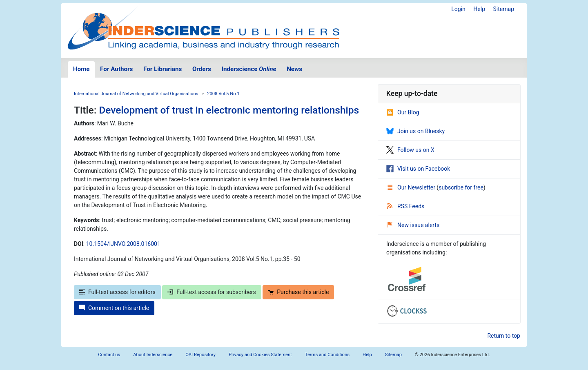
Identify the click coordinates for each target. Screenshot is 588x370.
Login (458, 9)
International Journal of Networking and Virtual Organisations (136, 94)
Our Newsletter (412, 187)
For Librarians (163, 69)
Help (479, 9)
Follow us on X (410, 150)
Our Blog (403, 112)
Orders (202, 69)
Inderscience (249, 69)
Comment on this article (114, 308)
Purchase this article (298, 292)
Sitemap (504, 9)
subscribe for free (461, 187)
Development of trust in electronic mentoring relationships (229, 110)
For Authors (116, 69)
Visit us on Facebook (418, 169)
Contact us (109, 355)
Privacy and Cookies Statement (260, 355)
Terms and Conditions (327, 355)
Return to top (504, 336)
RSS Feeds (405, 206)
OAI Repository (200, 355)
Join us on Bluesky (415, 131)
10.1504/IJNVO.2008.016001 (123, 244)
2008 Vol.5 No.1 (223, 94)
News (294, 69)
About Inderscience (153, 355)
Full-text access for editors (117, 292)
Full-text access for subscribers (212, 292)
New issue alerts (413, 225)
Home (81, 69)
